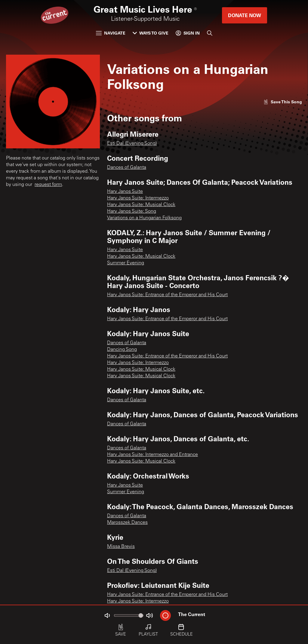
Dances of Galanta (127, 168)
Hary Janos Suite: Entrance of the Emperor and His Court (167, 295)
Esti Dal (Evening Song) (132, 144)
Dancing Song (122, 350)
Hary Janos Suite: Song (132, 211)
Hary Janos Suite (125, 192)
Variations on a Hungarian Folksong (144, 218)
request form (48, 185)
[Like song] (283, 102)
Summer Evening (126, 263)
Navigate (111, 33)
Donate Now (245, 15)
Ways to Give (151, 33)
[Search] (210, 33)
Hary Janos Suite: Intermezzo (138, 198)
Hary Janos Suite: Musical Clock (141, 205)
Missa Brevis (121, 547)
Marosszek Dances (127, 523)
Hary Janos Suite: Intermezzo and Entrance (152, 455)
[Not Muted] (107, 615)
